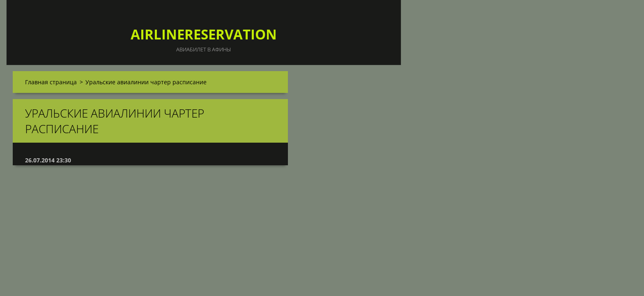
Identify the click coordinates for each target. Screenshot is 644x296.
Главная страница (51, 82)
